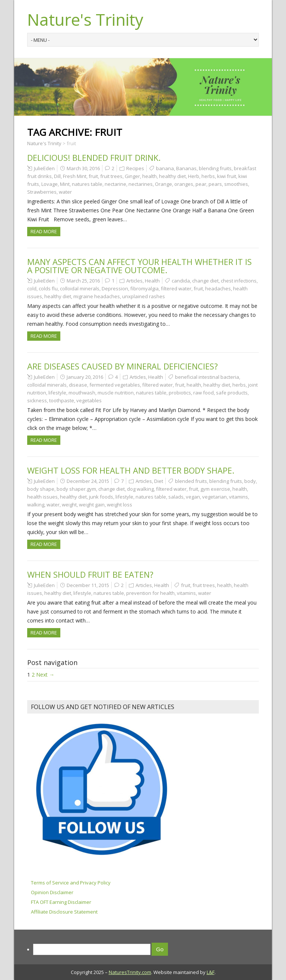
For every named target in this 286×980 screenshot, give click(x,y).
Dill (57, 176)
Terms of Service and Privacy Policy (71, 883)
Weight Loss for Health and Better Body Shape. (131, 470)
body (250, 481)
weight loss (120, 505)
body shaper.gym (76, 489)
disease (78, 385)
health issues (42, 497)
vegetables (89, 400)
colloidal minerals (80, 288)
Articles (134, 281)
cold (32, 288)
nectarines (141, 184)
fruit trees (111, 176)
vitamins (239, 497)
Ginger (132, 176)
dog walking (140, 489)
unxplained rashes (144, 296)
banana (165, 168)
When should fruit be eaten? (90, 574)
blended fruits (191, 481)
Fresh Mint (75, 176)
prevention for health (150, 593)
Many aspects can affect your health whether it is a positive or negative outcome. (139, 266)
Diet (159, 481)
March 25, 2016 (83, 281)
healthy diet (172, 176)
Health (152, 281)
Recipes (135, 168)
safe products (232, 393)
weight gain (92, 505)
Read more (44, 231)
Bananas (186, 168)
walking (36, 505)
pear (201, 184)
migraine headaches (97, 296)
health (150, 176)
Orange (163, 184)
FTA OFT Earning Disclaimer (61, 902)
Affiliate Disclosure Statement (64, 912)
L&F (211, 972)
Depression (115, 288)
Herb (194, 176)
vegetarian (214, 497)
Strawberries (42, 192)
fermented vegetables (115, 385)
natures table (87, 184)
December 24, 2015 (88, 481)
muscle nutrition (116, 393)
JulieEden (44, 168)
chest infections (239, 281)
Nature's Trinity (85, 19)
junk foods (101, 497)
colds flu (48, 288)
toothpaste (62, 400)
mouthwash (82, 393)
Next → (45, 675)
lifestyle (57, 393)
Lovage (50, 184)
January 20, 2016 (85, 377)
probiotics (180, 393)
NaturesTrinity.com (130, 972)
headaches (218, 288)
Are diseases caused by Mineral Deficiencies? (123, 366)
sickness (37, 400)
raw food (204, 393)
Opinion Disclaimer (52, 892)
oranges (184, 184)
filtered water (176, 288)
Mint (65, 184)
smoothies (236, 184)
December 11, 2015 (88, 585)
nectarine (115, 184)
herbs (208, 176)
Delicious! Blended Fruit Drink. (94, 157)
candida (181, 281)
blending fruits (215, 168)
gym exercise (215, 489)
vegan (193, 497)
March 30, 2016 (83, 168)
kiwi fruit (227, 176)
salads (176, 497)
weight (69, 505)
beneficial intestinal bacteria (207, 377)
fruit (93, 176)
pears (215, 184)
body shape (41, 489)
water (65, 192)
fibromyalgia (144, 288)
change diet (205, 281)
